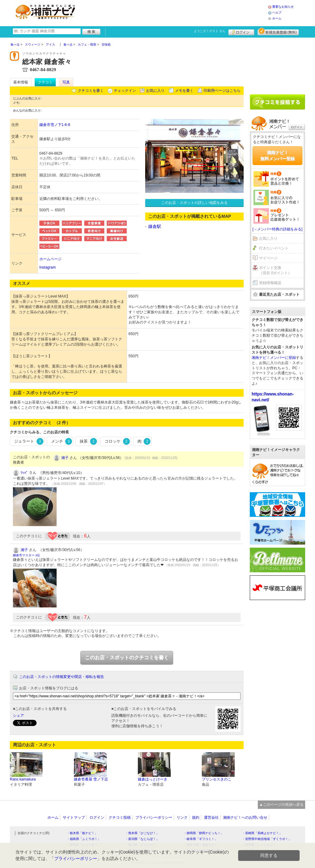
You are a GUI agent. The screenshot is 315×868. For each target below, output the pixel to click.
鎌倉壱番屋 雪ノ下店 (91, 779)
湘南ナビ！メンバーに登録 (274, 358)
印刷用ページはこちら (222, 91)
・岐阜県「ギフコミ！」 (201, 839)
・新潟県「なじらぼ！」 (142, 839)
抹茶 (88, 441)
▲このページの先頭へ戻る (281, 805)
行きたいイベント (274, 248)
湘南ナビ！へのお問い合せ (245, 817)
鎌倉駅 (155, 226)
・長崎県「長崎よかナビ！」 (262, 833)
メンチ (62, 441)
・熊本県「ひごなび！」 (142, 833)
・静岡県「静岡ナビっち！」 (204, 833)
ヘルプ (277, 12)
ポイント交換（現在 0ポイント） (275, 270)
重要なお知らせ (283, 7)
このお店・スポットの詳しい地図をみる (194, 203)
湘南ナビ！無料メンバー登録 (277, 156)
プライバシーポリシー (154, 817)
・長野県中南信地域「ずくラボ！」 (267, 839)
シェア (18, 716)
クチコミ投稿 (120, 817)
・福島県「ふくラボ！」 (84, 839)
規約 (196, 817)
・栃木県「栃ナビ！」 (82, 833)
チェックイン (125, 91)
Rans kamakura (23, 779)
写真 (66, 82)
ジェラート (29, 441)
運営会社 (211, 817)
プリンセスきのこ (217, 779)
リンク (182, 817)
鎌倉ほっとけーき (153, 779)
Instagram (48, 267)
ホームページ (50, 259)
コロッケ (117, 441)
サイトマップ (74, 817)
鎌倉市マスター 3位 (26, 555)
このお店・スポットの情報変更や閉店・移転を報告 (62, 677)
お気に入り (155, 91)
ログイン (241, 31)
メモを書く (184, 91)
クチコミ (45, 82)
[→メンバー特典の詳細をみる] (278, 229)
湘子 (65, 458)
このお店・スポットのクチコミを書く (127, 657)
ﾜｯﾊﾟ (24, 473)
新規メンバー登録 (278, 31)
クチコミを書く (91, 91)
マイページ (268, 258)
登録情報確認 (270, 283)
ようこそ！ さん (210, 31)
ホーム (277, 18)
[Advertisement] (174, 12)
